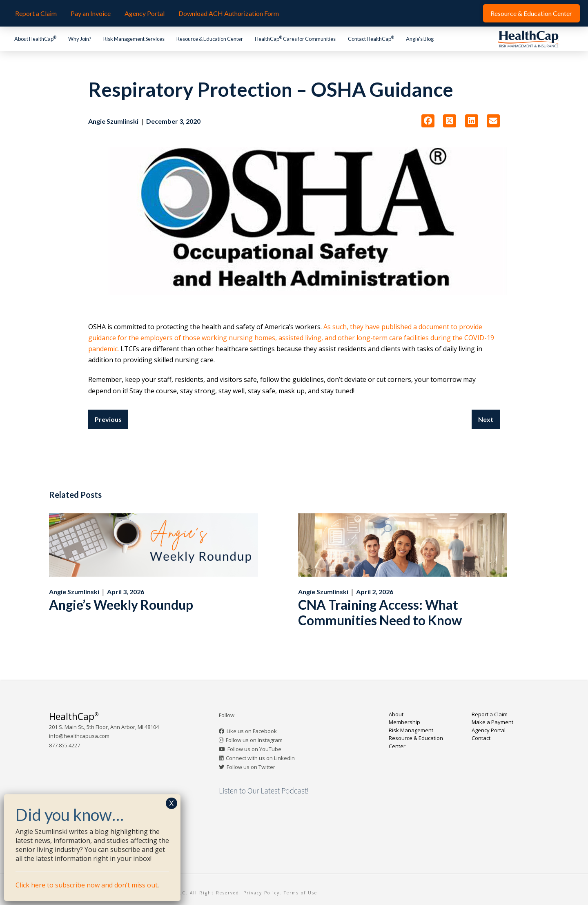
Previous (108, 419)
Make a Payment (492, 722)
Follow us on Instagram (254, 740)
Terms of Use (301, 893)
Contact (481, 738)
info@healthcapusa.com (79, 736)
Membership (404, 722)
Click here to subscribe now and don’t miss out (87, 885)
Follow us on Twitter (251, 767)
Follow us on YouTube (254, 749)
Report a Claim (490, 714)
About (396, 714)
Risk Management (411, 730)
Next (486, 419)
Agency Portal (489, 730)
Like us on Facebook (252, 731)
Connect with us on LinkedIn (260, 758)
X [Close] (171, 803)
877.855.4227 (65, 745)
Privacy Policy (262, 893)
